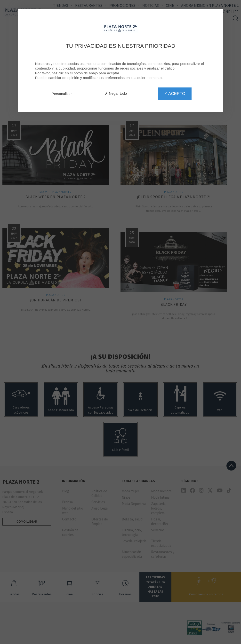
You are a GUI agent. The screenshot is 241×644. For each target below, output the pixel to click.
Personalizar (62, 94)
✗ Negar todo (116, 93)
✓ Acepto (175, 94)
